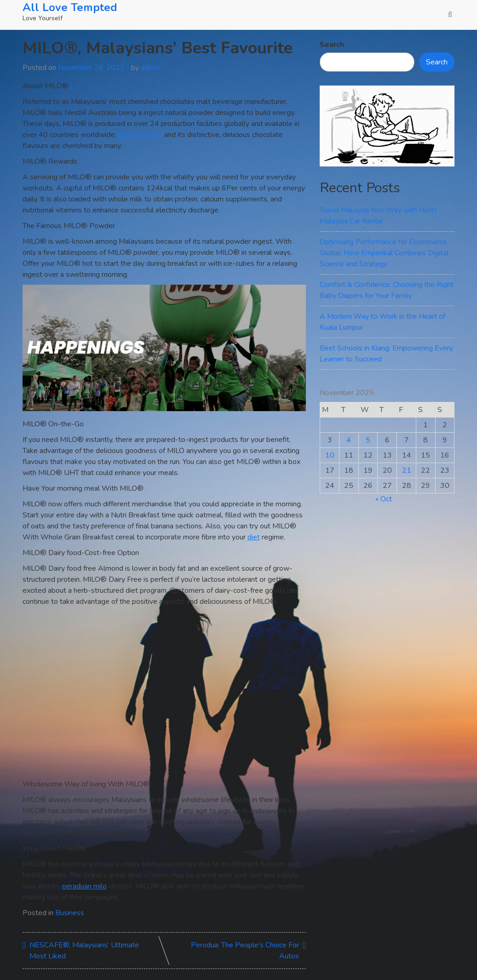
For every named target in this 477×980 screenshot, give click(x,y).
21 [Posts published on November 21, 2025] (407, 470)
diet (254, 537)
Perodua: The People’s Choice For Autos (245, 951)
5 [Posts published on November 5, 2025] (368, 440)
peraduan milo (140, 135)
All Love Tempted (70, 7)
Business (70, 913)
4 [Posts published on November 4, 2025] (349, 440)
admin (150, 68)
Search (332, 45)
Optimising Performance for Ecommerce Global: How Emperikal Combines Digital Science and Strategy (384, 253)
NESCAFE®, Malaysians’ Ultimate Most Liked (84, 951)
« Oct (384, 499)
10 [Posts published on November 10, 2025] (330, 455)
